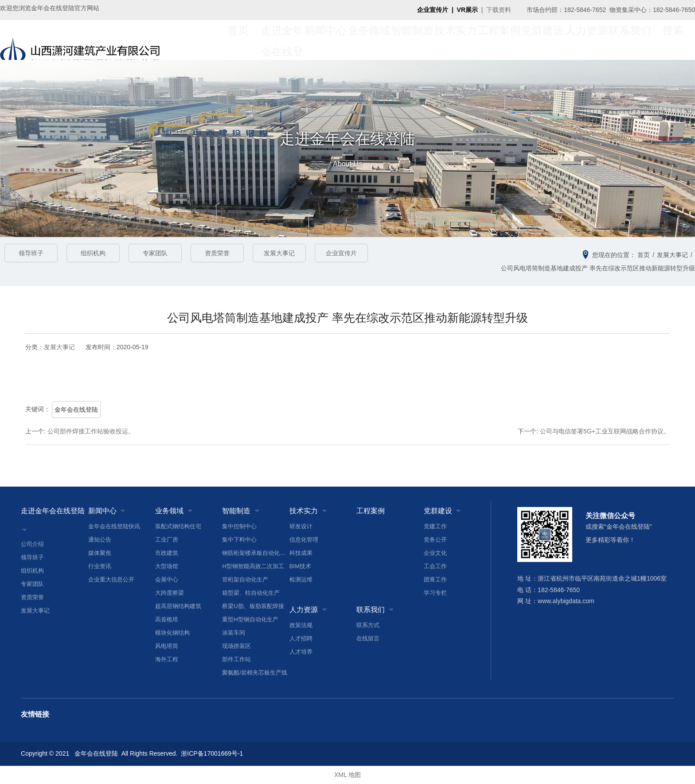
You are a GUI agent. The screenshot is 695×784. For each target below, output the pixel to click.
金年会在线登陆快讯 (114, 526)
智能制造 (412, 40)
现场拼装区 (236, 646)
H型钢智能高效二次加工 (253, 566)
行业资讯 (100, 566)
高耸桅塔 (167, 619)
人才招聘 (301, 638)
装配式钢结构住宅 (178, 526)
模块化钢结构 (172, 633)
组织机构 (93, 253)
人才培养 (301, 652)
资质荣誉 (217, 253)
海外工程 (167, 659)
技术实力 (456, 40)
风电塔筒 (167, 646)
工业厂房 (167, 540)
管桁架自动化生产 (245, 579)
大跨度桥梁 (170, 593)
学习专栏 (435, 593)
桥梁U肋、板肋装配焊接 (253, 606)
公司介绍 (32, 544)
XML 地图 (347, 775)
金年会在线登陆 (76, 410)
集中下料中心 (239, 540)
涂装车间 (234, 633)
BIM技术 (300, 566)
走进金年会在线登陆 (53, 511)
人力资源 (586, 40)
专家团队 (155, 253)
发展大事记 (279, 253)
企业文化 (435, 553)
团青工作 (435, 579)
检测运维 (301, 579)
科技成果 (301, 553)
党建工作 (435, 526)
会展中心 (167, 579)
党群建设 (543, 40)
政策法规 (301, 625)
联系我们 (630, 40)
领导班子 (31, 253)
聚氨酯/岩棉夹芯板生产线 (255, 673)
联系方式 (368, 625)
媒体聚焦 (100, 553)
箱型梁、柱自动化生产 (251, 593)
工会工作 (435, 566)
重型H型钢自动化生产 (250, 619)
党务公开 (435, 540)
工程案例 (499, 40)
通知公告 (100, 540)
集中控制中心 (239, 526)
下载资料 (499, 10)
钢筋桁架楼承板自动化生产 (256, 553)
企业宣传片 (341, 253)
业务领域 (369, 40)
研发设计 (301, 526)
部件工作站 (236, 659)
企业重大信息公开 (111, 579)
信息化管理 (304, 540)
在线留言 (368, 638)
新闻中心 (325, 40)
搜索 (673, 40)
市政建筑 (167, 553)
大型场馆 (167, 566)
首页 (238, 40)
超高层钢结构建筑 (178, 606)
